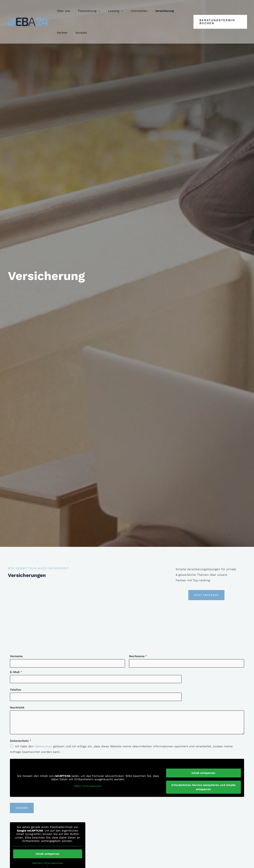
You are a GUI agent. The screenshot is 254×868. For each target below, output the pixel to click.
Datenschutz (21, 741)
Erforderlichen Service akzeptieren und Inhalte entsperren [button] (203, 787)
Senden (22, 808)
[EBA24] (28, 22)
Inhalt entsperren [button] (203, 773)
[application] (95, 11)
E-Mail (16, 672)
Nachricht (17, 708)
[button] (86, 11)
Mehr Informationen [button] (88, 786)
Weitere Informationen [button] (48, 863)
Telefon (15, 690)
